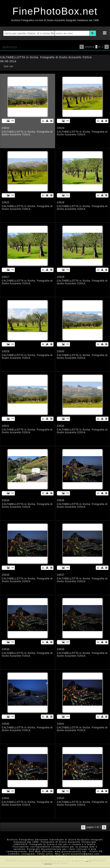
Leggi (88, 860)
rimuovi (48, 863)
